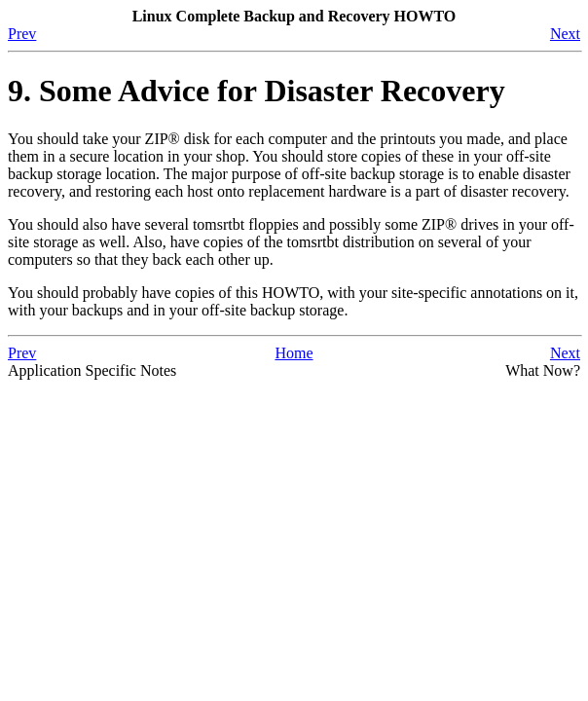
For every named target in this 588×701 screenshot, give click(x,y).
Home (294, 353)
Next (565, 34)
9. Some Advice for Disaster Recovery (257, 91)
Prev (22, 34)
